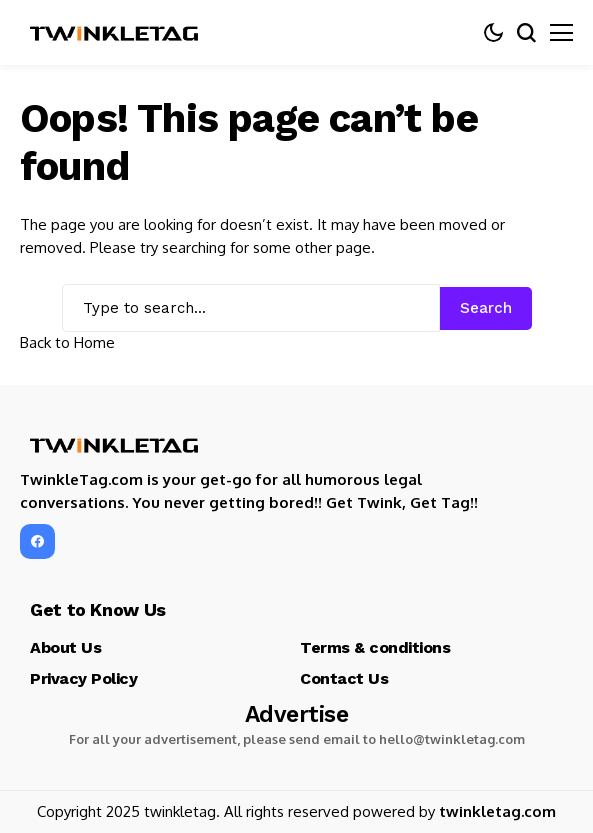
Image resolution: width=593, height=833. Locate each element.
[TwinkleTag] (115, 33)
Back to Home (67, 342)
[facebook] (37, 541)
